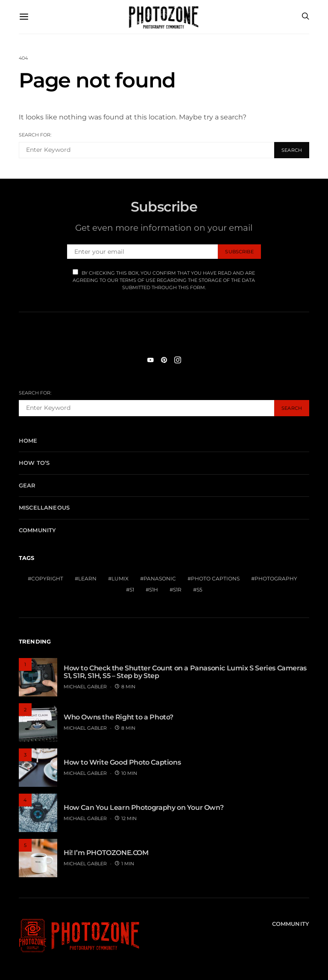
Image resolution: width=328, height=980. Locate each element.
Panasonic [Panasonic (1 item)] (160, 578)
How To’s (34, 463)
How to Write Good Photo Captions (122, 762)
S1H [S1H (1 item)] (154, 590)
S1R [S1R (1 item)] (177, 590)
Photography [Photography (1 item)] (276, 578)
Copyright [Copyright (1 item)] (47, 578)
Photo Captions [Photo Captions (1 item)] (215, 578)
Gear (27, 485)
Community (37, 530)
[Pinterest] (164, 360)
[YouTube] (150, 360)
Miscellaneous (44, 507)
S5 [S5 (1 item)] (199, 590)
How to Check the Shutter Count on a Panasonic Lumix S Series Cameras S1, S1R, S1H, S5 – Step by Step (185, 672)
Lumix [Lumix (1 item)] (120, 578)
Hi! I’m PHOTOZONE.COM (106, 853)
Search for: (35, 135)
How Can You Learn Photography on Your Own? (143, 807)
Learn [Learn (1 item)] (87, 578)
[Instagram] (178, 360)
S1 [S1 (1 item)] (132, 590)
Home (28, 441)
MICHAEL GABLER (85, 687)
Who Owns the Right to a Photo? (119, 717)
